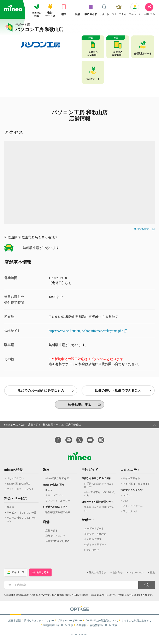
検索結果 (48, 426)
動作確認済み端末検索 (58, 514)
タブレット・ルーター (58, 502)
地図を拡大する (144, 229)
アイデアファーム (133, 508)
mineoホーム (11, 426)
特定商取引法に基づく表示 (58, 627)
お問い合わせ (92, 552)
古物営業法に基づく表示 (104, 627)
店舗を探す (34, 426)
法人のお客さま (98, 574)
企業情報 (81, 627)
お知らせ (118, 574)
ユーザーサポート (94, 530)
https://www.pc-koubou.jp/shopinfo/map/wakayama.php (88, 331)
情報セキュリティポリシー (39, 622)
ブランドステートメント (20, 491)
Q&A (126, 502)
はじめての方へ (15, 480)
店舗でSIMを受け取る (57, 543)
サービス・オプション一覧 (22, 514)
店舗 (23, 426)
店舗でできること (55, 538)
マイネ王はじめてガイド (136, 486)
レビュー (128, 497)
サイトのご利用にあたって (136, 622)
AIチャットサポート (95, 546)
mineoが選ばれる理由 (18, 486)
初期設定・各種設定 (95, 536)
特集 (152, 574)
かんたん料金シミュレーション (22, 521)
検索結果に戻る (79, 406)
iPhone (49, 492)
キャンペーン (136, 574)
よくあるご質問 (93, 541)
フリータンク (130, 513)
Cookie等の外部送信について (102, 622)
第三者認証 (14, 622)
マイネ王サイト (131, 480)
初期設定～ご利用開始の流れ (99, 511)
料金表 (10, 509)
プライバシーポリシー (70, 622)
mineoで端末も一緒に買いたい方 (100, 496)
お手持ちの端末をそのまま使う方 (99, 487)
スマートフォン (54, 497)
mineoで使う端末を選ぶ (58, 480)
